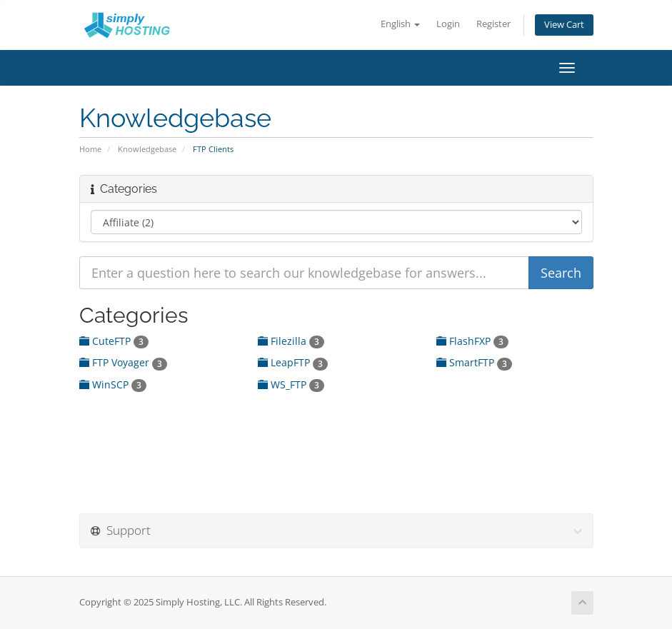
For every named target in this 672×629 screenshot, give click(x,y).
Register (493, 24)
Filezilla (291, 341)
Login (448, 24)
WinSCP (113, 384)
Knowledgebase (147, 149)
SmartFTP (474, 362)
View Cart (564, 25)
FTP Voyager (123, 362)
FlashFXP (472, 341)
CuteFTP (114, 341)
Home (90, 149)
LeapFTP (293, 362)
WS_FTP (291, 384)
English (400, 24)
